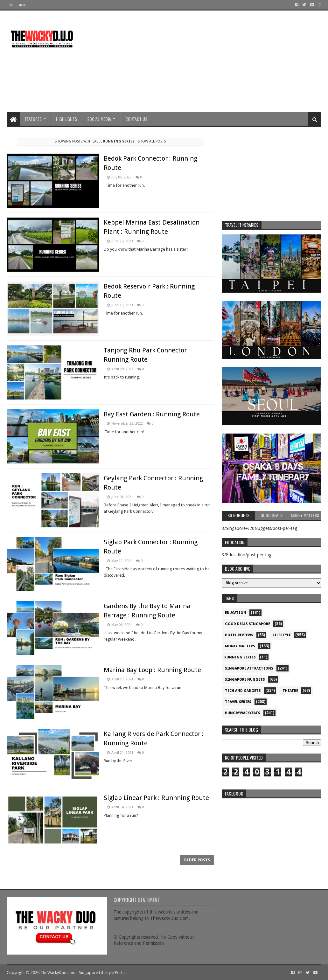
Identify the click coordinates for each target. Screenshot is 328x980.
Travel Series (238, 702)
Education (236, 613)
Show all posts (152, 141)
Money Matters (240, 646)
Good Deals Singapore (248, 624)
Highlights (66, 119)
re (272, 841)
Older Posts (197, 860)
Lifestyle (282, 635)
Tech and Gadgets (243, 691)
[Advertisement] (206, 61)
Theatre (290, 691)
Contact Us (136, 119)
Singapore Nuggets (245, 680)
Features (33, 119)
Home (10, 5)
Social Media (99, 119)
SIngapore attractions (249, 668)
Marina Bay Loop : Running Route (152, 670)
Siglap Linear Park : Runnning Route (156, 798)
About (22, 5)
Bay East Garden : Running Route (152, 414)
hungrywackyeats (243, 713)
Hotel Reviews (239, 635)
